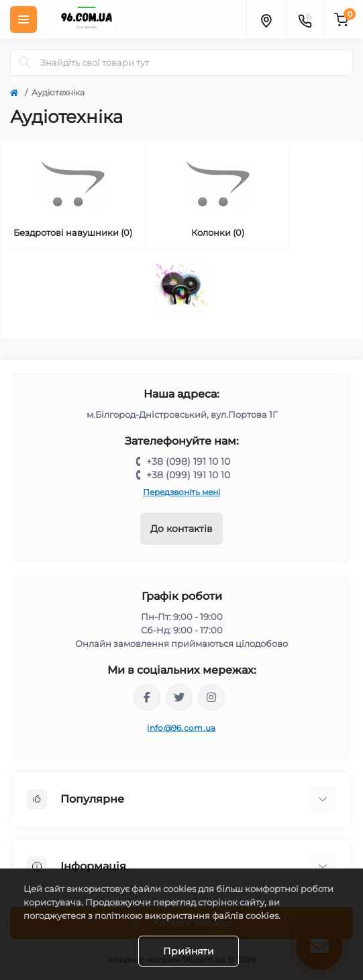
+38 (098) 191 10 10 (188, 461)
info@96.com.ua (181, 728)
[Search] (25, 62)
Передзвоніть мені (182, 492)
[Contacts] (305, 19)
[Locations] (266, 19)
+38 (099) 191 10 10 (188, 475)
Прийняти (189, 951)
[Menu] (23, 19)
